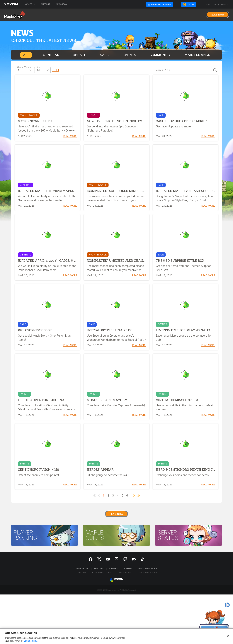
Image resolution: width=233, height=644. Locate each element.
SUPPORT (128, 569)
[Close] (228, 636)
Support (46, 4)
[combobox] (24, 70)
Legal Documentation (147, 573)
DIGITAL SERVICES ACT (148, 569)
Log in (207, 4)
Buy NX (191, 4)
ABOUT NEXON (82, 569)
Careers (113, 569)
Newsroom (62, 4)
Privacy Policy (124, 573)
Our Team (99, 569)
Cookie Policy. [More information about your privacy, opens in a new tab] (31, 641)
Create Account (222, 4)
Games (30, 4)
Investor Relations (101, 573)
